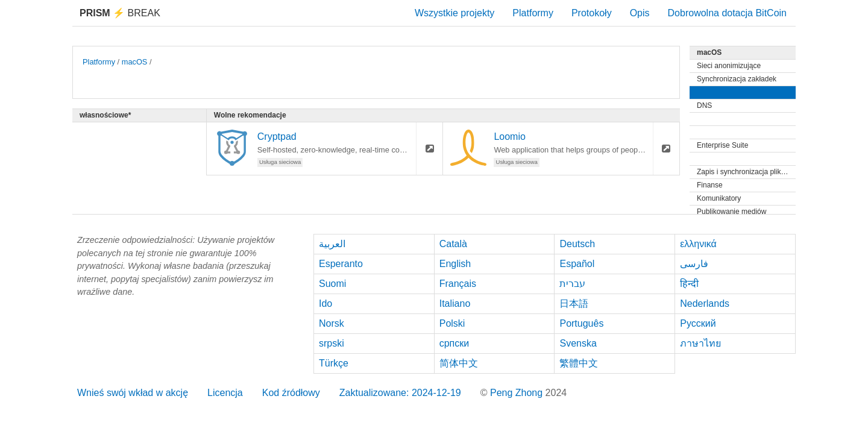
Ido (325, 303)
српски (454, 343)
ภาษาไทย (700, 343)
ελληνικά (698, 244)
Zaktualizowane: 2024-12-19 (400, 393)
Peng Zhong (518, 393)
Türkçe (334, 363)
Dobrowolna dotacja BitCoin (727, 13)
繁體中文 (579, 363)
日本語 (574, 303)
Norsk (332, 323)
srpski (332, 343)
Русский (698, 323)
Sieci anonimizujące (729, 66)
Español (577, 264)
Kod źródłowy (291, 393)
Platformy (533, 13)
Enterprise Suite (722, 145)
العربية (332, 244)
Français (458, 284)
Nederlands (705, 303)
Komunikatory (719, 198)
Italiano (455, 303)
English (455, 264)
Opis (640, 13)
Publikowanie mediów (731, 212)
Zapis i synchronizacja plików (744, 172)
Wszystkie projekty (454, 13)
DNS (704, 105)
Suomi (332, 284)
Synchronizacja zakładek (737, 79)
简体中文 (459, 363)
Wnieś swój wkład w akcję (133, 393)
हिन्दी (689, 284)
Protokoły (592, 13)
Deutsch (577, 244)
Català (453, 244)
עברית (572, 284)
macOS (135, 62)
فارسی (694, 264)
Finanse (710, 185)
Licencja (225, 393)
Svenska (578, 343)
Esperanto (341, 264)
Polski (452, 323)
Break (120, 13)
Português (581, 323)
